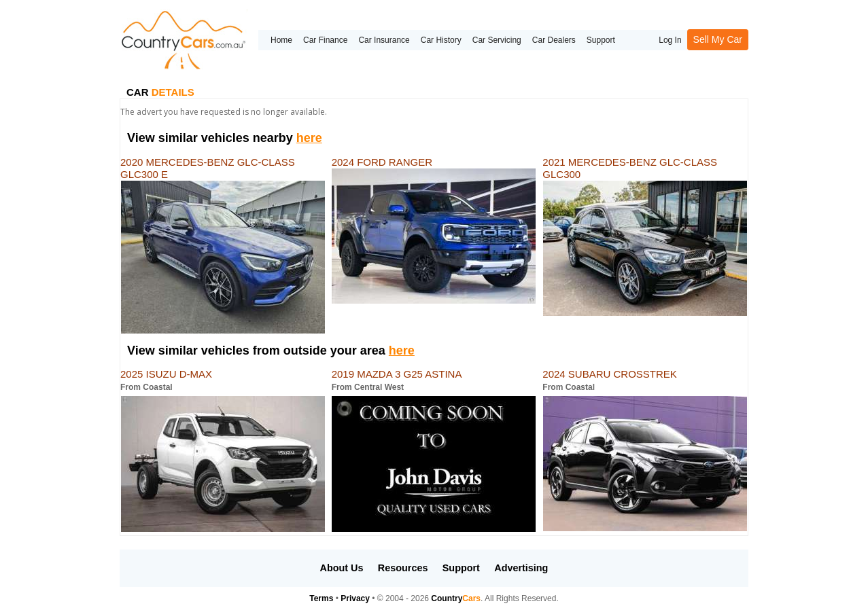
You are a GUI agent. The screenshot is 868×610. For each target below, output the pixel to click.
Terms (321, 598)
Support (601, 40)
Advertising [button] (521, 568)
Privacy (355, 598)
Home (281, 40)
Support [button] (461, 568)
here (309, 138)
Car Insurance (384, 40)
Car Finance (325, 40)
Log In (670, 40)
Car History (441, 40)
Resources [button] (403, 568)
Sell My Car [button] (718, 39)
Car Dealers (554, 40)
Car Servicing (497, 40)
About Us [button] (342, 568)
